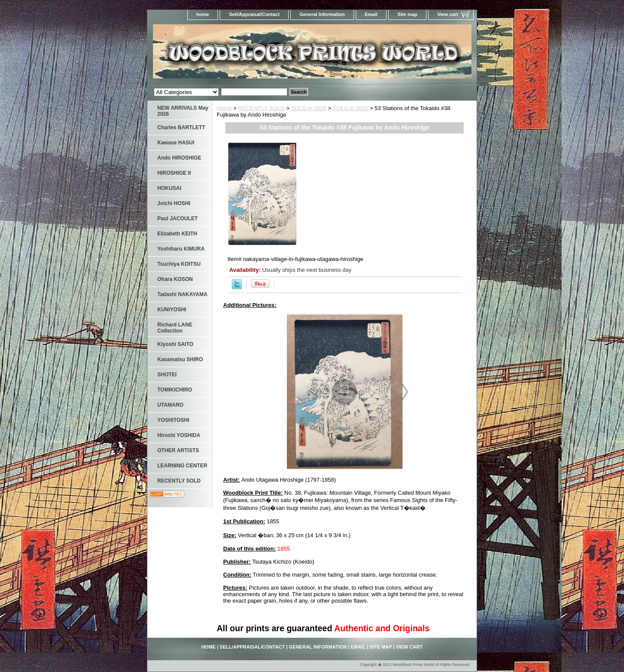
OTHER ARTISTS (178, 450)
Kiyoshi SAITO (175, 344)
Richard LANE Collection (175, 328)
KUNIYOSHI (172, 310)
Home (224, 108)
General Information (322, 14)
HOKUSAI (169, 188)
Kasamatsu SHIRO (180, 359)
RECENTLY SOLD (262, 108)
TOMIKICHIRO (175, 390)
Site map (407, 14)
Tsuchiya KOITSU (179, 264)
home (203, 14)
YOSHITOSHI (173, 420)
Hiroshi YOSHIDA (179, 435)
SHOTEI (167, 375)
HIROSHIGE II (174, 173)
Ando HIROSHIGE (179, 158)
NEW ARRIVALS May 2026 (183, 111)
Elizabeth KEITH (177, 234)
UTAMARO (170, 405)
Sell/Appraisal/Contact (254, 14)
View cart (448, 14)
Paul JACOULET (177, 219)
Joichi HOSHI (174, 203)
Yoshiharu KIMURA (181, 249)
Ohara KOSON (175, 279)
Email (371, 14)
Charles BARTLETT (181, 127)
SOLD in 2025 (309, 108)
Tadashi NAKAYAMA (182, 294)
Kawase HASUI (176, 143)
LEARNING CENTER (182, 466)
